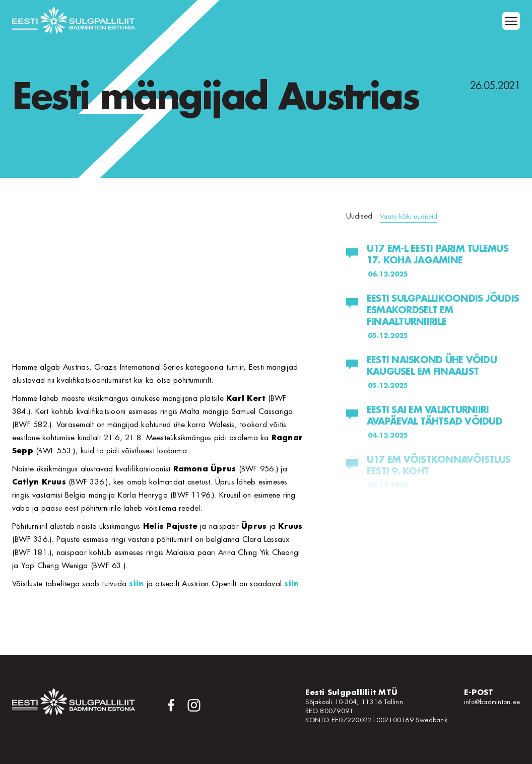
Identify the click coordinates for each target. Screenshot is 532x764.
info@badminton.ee (492, 702)
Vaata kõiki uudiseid (409, 216)
